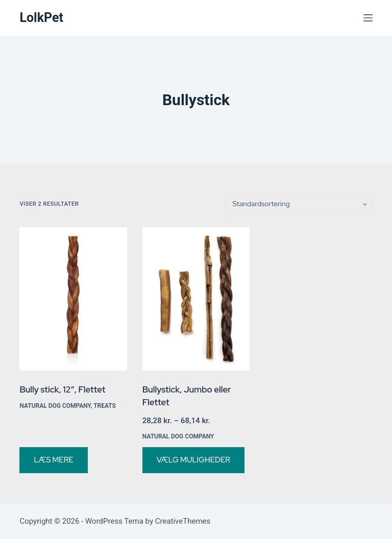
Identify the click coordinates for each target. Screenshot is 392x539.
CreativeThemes (183, 521)
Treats (105, 406)
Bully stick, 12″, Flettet (62, 389)
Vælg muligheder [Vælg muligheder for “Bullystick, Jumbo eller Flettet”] (193, 460)
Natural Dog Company (55, 406)
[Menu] (368, 18)
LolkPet (41, 18)
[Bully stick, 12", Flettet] (73, 299)
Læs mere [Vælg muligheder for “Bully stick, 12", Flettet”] (53, 460)
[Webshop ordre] (299, 204)
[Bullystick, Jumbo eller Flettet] (196, 299)
